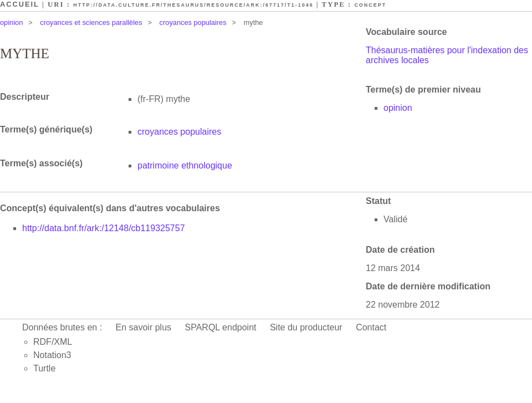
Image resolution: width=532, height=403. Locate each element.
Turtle (44, 368)
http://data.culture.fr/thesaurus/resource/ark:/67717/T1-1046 (193, 5)
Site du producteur (306, 327)
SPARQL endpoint (221, 327)
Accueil (20, 4)
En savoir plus (144, 327)
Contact (371, 327)
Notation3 (52, 355)
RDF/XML (53, 342)
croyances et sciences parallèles (91, 22)
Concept (370, 5)
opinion (11, 22)
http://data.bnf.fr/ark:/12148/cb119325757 (104, 228)
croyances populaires (193, 22)
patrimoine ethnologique (185, 165)
